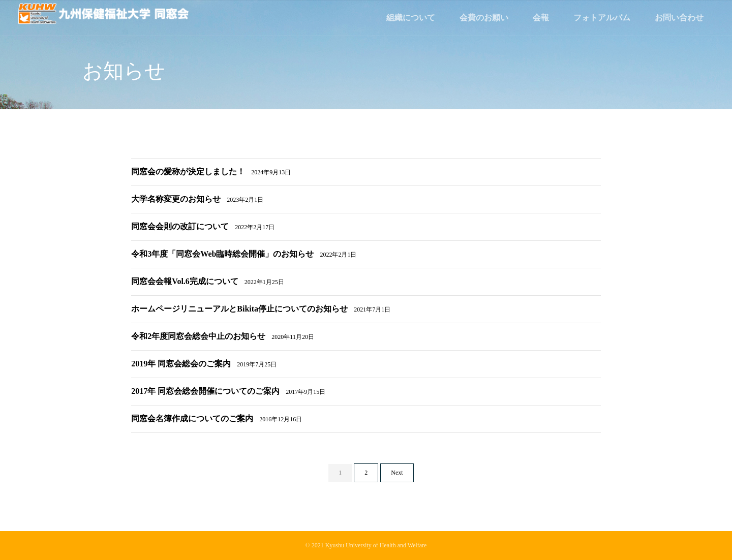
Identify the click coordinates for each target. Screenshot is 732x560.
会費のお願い (484, 18)
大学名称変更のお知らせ (197, 199)
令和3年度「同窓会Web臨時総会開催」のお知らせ (244, 254)
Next (397, 473)
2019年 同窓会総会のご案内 (204, 364)
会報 (541, 18)
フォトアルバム (602, 18)
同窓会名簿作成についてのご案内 (217, 418)
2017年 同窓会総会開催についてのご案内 (228, 391)
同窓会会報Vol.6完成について (208, 281)
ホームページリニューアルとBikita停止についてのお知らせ (261, 309)
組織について (411, 18)
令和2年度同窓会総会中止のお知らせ (223, 336)
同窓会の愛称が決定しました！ (211, 172)
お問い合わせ (679, 18)
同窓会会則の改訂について (203, 226)
